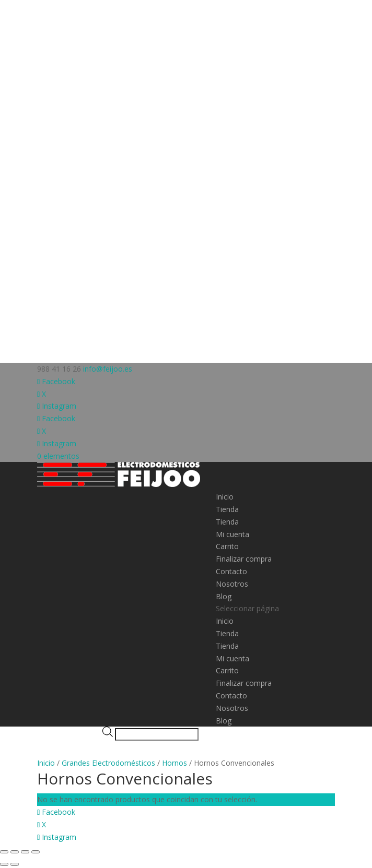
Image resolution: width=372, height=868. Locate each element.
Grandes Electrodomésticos (108, 763)
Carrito (227, 546)
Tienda (227, 509)
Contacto (231, 571)
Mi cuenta (233, 534)
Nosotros (232, 584)
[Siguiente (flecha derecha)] (15, 864)
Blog (224, 596)
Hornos (175, 763)
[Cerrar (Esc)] (36, 852)
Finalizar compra (244, 559)
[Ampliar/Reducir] (4, 852)
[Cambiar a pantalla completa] (15, 852)
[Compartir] (25, 852)
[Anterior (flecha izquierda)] (4, 864)
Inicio (225, 497)
